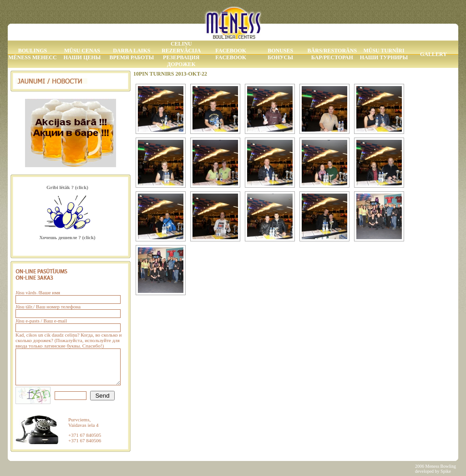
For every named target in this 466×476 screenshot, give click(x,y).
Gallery (433, 54)
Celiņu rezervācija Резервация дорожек (181, 54)
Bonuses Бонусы (280, 54)
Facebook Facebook (231, 54)
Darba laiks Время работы (132, 54)
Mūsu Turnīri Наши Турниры (384, 54)
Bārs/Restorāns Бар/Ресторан (332, 54)
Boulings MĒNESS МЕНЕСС (32, 54)
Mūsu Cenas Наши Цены (82, 54)
